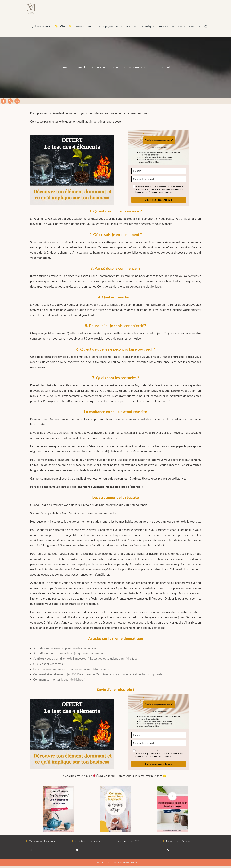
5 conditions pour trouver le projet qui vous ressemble (68, 657)
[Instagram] (31, 854)
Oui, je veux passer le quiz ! (159, 203)
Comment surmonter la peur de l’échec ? (59, 683)
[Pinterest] (168, 854)
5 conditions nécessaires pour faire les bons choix (65, 651)
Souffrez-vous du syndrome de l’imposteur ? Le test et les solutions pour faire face (85, 662)
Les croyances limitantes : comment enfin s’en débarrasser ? (71, 672)
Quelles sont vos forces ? (49, 667)
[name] (159, 174)
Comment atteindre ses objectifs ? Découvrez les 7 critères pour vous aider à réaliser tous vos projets (98, 678)
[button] (3, 104)
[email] (159, 182)
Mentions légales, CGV (128, 845)
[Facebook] (77, 854)
